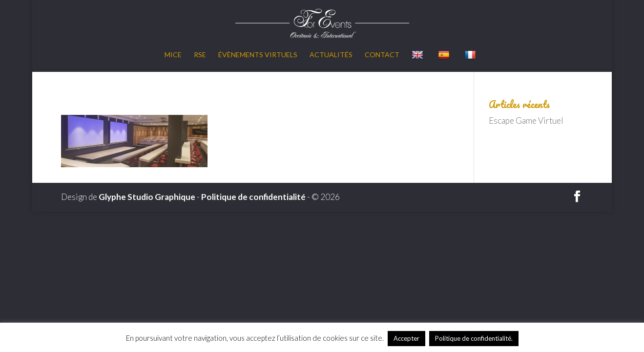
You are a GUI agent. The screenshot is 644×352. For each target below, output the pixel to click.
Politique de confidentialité (253, 197)
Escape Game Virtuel (526, 121)
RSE (200, 55)
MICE (173, 55)
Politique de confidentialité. (474, 338)
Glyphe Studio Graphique (147, 197)
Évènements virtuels (258, 55)
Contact (382, 55)
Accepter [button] (406, 338)
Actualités (331, 55)
